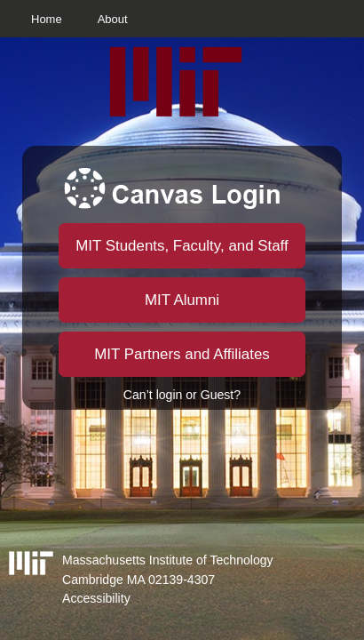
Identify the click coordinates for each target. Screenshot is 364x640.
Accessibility (96, 598)
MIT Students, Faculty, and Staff (182, 246)
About (113, 19)
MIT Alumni (182, 300)
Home (47, 19)
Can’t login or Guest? (182, 395)
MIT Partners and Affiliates (182, 354)
